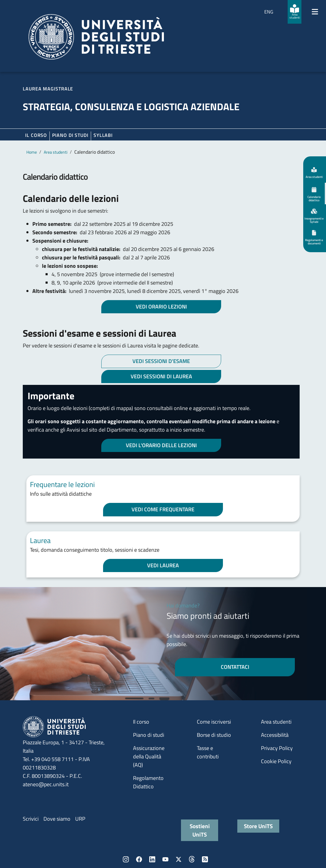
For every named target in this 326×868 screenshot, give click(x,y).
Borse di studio (214, 735)
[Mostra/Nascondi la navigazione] (315, 12)
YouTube (165, 859)
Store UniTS (258, 826)
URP (80, 819)
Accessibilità (275, 735)
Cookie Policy (276, 761)
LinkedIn (152, 859)
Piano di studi (149, 735)
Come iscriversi (214, 722)
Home (32, 152)
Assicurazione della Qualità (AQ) (149, 756)
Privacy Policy (277, 748)
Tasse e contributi (208, 752)
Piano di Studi (70, 135)
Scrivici (31, 819)
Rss (205, 859)
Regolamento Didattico (148, 782)
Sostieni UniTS (200, 830)
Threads (192, 859)
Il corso (36, 135)
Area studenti (56, 152)
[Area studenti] (295, 12)
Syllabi (103, 135)
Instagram (126, 859)
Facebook (139, 859)
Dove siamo (57, 819)
